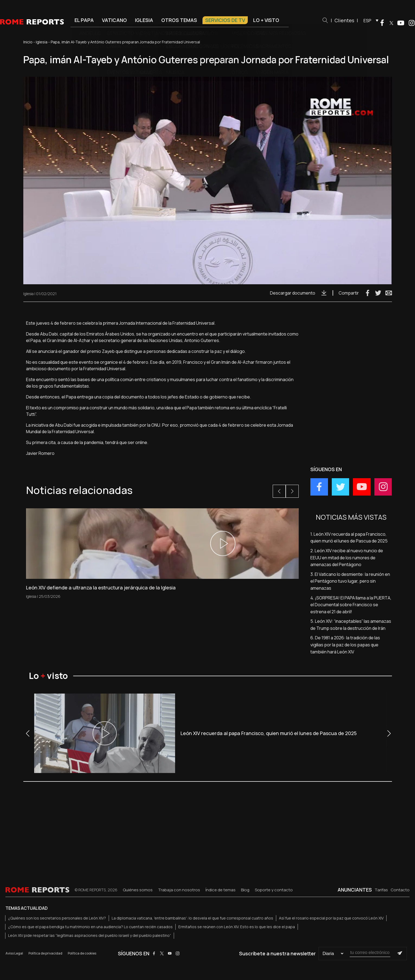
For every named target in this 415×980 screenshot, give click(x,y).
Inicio (28, 42)
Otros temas (179, 20)
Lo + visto (266, 20)
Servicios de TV (225, 20)
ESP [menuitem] (367, 21)
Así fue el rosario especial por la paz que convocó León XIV (331, 918)
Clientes (344, 20)
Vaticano (114, 20)
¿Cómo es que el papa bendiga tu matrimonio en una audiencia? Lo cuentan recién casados (90, 927)
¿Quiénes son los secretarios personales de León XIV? (57, 918)
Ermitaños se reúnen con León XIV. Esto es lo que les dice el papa (237, 927)
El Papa (84, 20)
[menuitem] (370, 20)
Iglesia (144, 20)
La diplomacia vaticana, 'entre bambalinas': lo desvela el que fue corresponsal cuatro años (192, 918)
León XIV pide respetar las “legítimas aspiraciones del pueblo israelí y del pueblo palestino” (90, 935)
